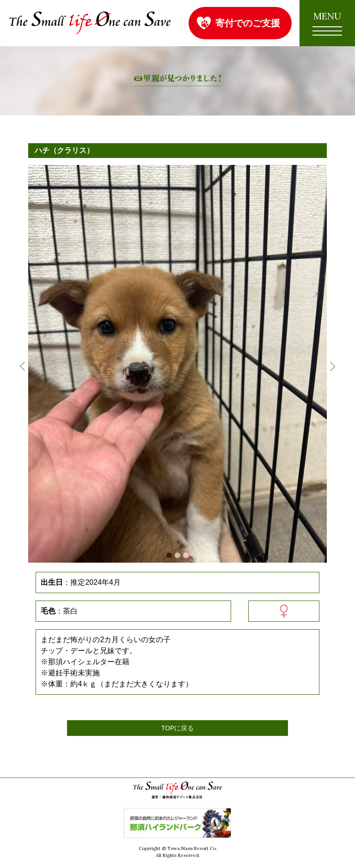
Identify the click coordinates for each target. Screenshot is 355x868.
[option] (177, 364)
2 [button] (177, 555)
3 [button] (186, 555)
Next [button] (333, 366)
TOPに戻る (178, 728)
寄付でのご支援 (248, 23)
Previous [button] (22, 366)
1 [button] (169, 555)
